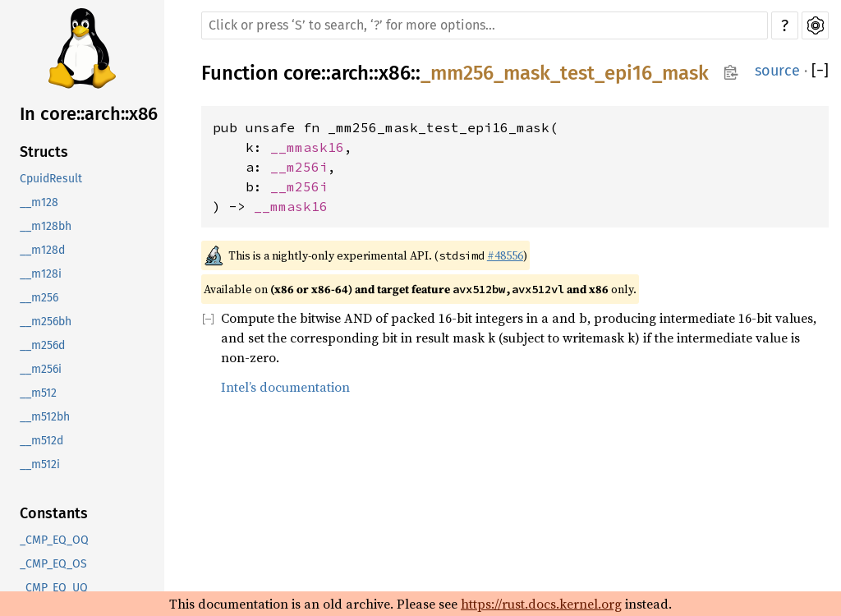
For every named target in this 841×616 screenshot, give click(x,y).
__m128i (41, 274)
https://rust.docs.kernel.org (541, 604)
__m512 (38, 393)
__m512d (41, 441)
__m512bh (45, 417)
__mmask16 (307, 147)
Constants (54, 513)
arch (350, 73)
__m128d (42, 250)
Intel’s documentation (285, 387)
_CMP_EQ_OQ (54, 540)
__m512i (40, 464)
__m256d (42, 345)
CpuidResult (51, 179)
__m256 (39, 298)
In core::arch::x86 (89, 114)
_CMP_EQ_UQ (54, 588)
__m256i (41, 369)
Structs (44, 152)
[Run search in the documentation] (485, 25)
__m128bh (46, 226)
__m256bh (46, 322)
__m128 (39, 202)
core (302, 73)
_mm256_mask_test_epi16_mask (565, 73)
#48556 (505, 255)
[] (820, 71)
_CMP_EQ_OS (53, 564)
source (777, 71)
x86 (395, 73)
